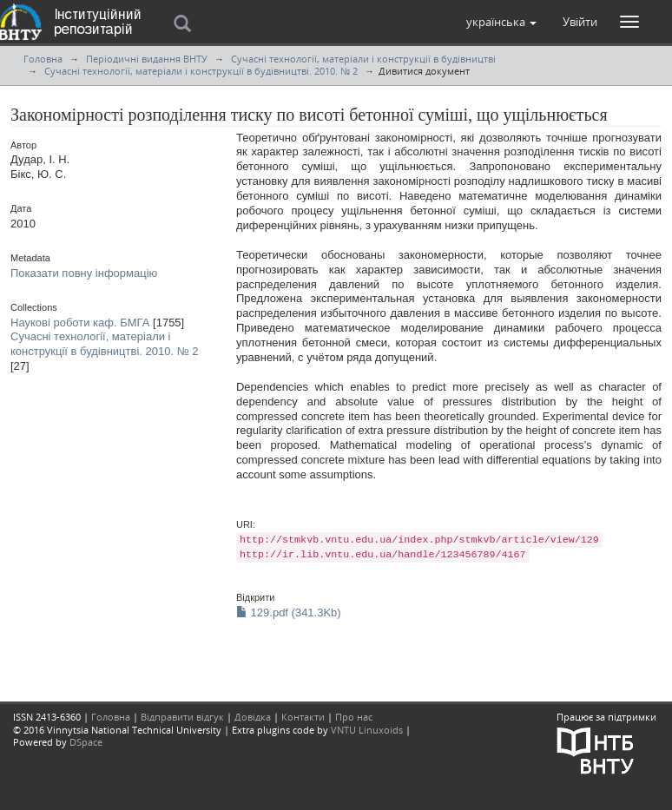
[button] (501, 22)
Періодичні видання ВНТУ (147, 59)
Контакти (303, 717)
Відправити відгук (182, 717)
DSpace (86, 742)
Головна (43, 59)
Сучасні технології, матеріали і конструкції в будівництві (363, 59)
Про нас (354, 717)
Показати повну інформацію (84, 273)
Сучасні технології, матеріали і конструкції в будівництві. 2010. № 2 (201, 71)
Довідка (253, 717)
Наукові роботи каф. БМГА (80, 323)
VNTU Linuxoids (367, 730)
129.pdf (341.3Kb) (289, 612)
